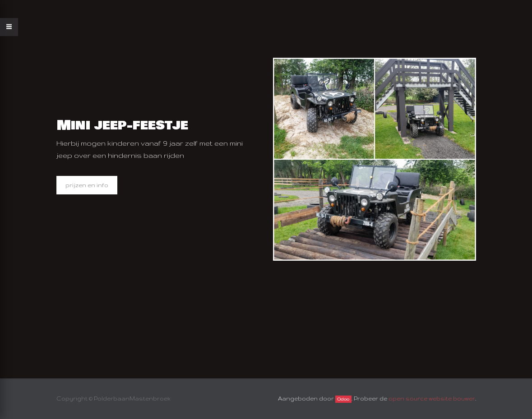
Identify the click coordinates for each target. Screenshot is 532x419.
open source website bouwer (432, 398)
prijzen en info (87, 185)
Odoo (343, 399)
